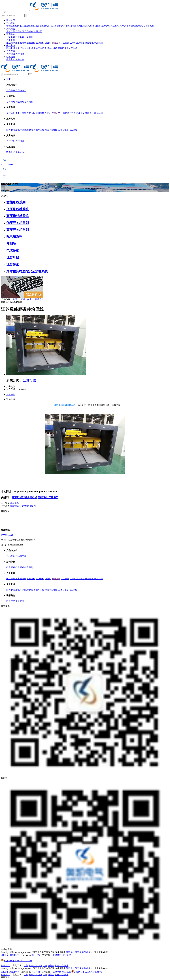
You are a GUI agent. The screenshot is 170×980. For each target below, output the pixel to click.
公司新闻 (11, 37)
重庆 (57, 966)
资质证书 (56, 43)
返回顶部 (5, 977)
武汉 (35, 966)
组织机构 (40, 43)
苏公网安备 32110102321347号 (16, 961)
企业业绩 (11, 45)
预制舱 (96, 26)
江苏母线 (113, 26)
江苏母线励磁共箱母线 (24, 497)
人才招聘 (20, 54)
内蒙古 (51, 966)
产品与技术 (12, 29)
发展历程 (31, 43)
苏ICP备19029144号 (10, 955)
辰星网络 (57, 955)
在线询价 (11, 394)
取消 (30, 74)
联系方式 (11, 59)
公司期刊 (29, 37)
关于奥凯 (11, 40)
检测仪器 (38, 32)
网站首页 (11, 20)
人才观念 (11, 54)
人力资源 (11, 51)
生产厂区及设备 (77, 43)
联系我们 (98, 43)
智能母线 (43, 497)
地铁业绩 (29, 48)
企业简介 (11, 43)
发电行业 (20, 48)
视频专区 (89, 43)
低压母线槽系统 (27, 26)
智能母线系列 (13, 26)
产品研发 (29, 32)
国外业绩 (11, 48)
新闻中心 (11, 34)
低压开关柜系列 (58, 26)
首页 (8, 79)
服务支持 (20, 59)
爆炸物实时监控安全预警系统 (140, 26)
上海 (40, 966)
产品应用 (20, 32)
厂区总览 (65, 43)
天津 (31, 966)
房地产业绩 (39, 48)
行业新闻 (20, 37)
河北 (66, 966)
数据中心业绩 (51, 48)
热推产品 (5, 966)
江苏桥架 (122, 26)
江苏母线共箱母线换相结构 (23, 506)
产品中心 (11, 23)
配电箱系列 (87, 26)
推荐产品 (11, 32)
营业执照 (67, 955)
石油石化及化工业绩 (67, 48)
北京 (45, 966)
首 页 (15, 299)
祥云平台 (36, 955)
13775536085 (7, 535)
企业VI (48, 43)
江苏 (26, 966)
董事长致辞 (21, 43)
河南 (61, 966)
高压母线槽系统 (42, 26)
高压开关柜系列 (73, 26)
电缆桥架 (104, 26)
